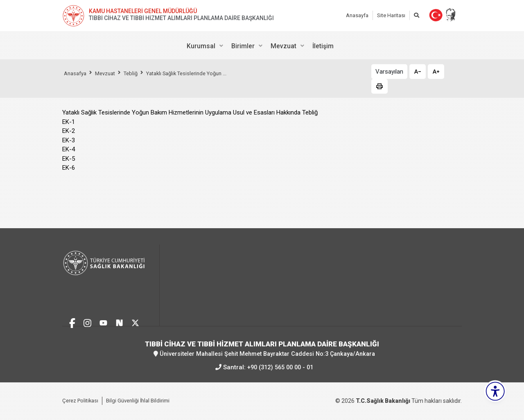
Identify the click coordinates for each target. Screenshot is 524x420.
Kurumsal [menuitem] (201, 46)
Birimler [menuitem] (243, 46)
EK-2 (69, 131)
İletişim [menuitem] (323, 46)
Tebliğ (138, 73)
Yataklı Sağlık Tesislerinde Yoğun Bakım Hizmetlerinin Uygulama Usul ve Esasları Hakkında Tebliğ (190, 112)
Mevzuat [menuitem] (283, 46)
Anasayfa (357, 15)
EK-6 (69, 168)
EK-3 (69, 140)
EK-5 (69, 159)
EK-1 (69, 122)
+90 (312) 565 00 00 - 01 (280, 367)
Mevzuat (110, 73)
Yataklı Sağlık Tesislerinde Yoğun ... (200, 73)
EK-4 (69, 149)
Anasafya (77, 73)
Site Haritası (391, 15)
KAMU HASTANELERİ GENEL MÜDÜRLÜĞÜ (143, 11)
